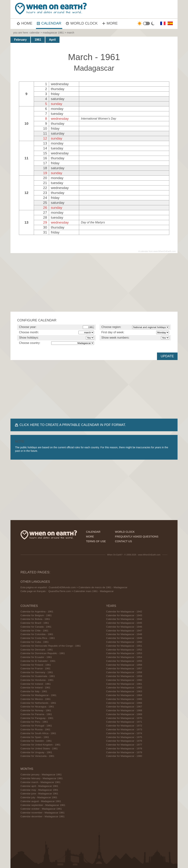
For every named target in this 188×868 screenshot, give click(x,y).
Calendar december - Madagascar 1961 (43, 816)
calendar (35, 33)
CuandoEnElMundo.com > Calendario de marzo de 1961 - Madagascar (88, 587)
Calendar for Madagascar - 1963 (124, 691)
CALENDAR (49, 23)
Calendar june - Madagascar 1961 (39, 794)
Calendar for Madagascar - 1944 (124, 619)
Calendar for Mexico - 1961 (36, 699)
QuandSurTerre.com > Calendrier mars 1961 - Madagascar (81, 591)
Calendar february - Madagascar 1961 (42, 778)
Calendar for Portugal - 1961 (36, 726)
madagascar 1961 (53, 33)
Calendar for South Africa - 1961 (38, 733)
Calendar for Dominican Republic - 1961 (43, 653)
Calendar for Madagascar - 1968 (124, 710)
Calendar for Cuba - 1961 (35, 642)
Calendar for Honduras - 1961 (37, 680)
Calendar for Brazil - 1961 (35, 623)
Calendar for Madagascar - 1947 (124, 631)
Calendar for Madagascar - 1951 (124, 646)
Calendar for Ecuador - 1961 (36, 657)
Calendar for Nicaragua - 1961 (37, 707)
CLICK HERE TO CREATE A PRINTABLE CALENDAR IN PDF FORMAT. (73, 425)
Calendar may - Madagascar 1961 (39, 790)
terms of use (96, 541)
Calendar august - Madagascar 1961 (41, 801)
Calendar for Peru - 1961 (34, 722)
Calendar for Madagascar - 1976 (124, 741)
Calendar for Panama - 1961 (36, 714)
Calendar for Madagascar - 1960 (124, 680)
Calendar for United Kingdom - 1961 (41, 745)
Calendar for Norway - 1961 (36, 710)
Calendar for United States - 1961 (39, 749)
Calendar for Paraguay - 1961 (37, 718)
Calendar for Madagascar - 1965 (124, 699)
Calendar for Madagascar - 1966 (124, 703)
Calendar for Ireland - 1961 (35, 688)
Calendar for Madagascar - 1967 (124, 707)
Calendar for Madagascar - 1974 (124, 733)
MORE (110, 23)
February (20, 40)
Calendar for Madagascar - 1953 (124, 653)
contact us (123, 541)
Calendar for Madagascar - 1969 (124, 714)
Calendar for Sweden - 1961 (36, 741)
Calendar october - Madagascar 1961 (41, 809)
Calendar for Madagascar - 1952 (124, 650)
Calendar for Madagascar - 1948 (124, 634)
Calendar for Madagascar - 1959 (124, 676)
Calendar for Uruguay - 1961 (36, 752)
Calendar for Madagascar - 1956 (124, 665)
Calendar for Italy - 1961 (34, 691)
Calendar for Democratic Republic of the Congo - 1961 (51, 646)
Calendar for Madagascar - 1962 (124, 688)
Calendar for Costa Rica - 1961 (38, 638)
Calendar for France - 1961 (36, 668)
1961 (38, 40)
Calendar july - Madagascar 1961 (39, 797)
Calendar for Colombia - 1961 (37, 634)
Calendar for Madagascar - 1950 (124, 642)
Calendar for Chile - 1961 (35, 631)
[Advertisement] (94, 282)
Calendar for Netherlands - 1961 (38, 703)
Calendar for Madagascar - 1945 (124, 623)
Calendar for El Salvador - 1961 (38, 661)
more (90, 537)
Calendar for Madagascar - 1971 (124, 722)
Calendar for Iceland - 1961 (36, 684)
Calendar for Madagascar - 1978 (124, 749)
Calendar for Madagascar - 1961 (39, 695)
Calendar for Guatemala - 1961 (38, 676)
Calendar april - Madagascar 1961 (39, 786)
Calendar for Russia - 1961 (35, 729)
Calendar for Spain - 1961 (35, 737)
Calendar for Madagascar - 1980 (124, 756)
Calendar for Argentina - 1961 (37, 612)
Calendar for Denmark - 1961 (37, 650)
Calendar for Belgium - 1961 (36, 615)
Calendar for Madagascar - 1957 (124, 668)
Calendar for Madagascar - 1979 (124, 752)
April (52, 40)
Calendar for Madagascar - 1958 (124, 672)
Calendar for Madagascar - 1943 (124, 615)
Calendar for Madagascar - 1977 (124, 745)
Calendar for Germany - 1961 (37, 672)
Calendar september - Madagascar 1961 (43, 805)
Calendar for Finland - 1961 (36, 665)
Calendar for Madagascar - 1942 (124, 612)
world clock (125, 532)
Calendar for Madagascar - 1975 (124, 737)
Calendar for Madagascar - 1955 (124, 661)
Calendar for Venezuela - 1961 (37, 756)
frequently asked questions (137, 537)
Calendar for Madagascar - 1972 (124, 726)
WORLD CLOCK (82, 23)
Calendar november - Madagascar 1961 (43, 813)
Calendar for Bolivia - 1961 (35, 619)
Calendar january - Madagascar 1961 (41, 775)
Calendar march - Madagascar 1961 (41, 782)
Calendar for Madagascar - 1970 (124, 718)
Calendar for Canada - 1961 (36, 627)
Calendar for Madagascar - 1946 (124, 627)
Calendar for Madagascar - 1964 (124, 695)
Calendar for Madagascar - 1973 (124, 729)
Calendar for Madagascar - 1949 (124, 638)
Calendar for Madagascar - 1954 (124, 657)
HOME (25, 23)
